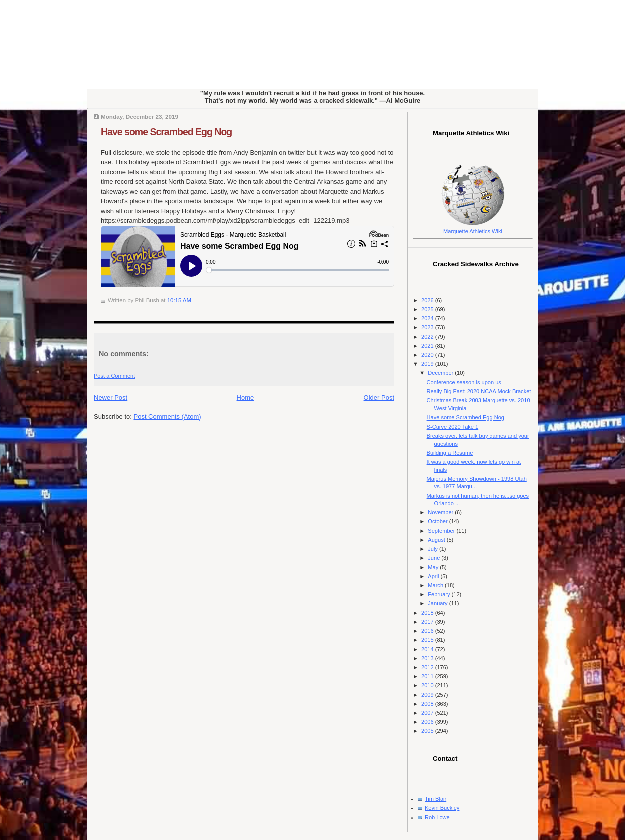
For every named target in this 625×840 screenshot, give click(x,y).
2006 (428, 722)
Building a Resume (450, 453)
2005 (428, 731)
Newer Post (110, 398)
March (436, 585)
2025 (428, 309)
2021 (428, 346)
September (442, 531)
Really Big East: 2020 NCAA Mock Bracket (479, 391)
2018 (428, 613)
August (437, 540)
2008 (428, 704)
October (438, 521)
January (438, 603)
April (434, 576)
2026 (428, 300)
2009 (428, 695)
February (439, 594)
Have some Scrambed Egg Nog (166, 132)
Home (246, 398)
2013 (428, 658)
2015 (428, 640)
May (434, 567)
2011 (428, 676)
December (441, 373)
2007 (428, 713)
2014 (428, 649)
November (441, 512)
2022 (428, 337)
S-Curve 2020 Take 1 (453, 427)
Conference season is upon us (464, 382)
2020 (428, 355)
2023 (428, 327)
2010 (428, 685)
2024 (428, 318)
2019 (428, 364)
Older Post (379, 398)
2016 (428, 631)
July (433, 549)
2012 (428, 667)
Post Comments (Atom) (168, 417)
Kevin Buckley (442, 808)
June (434, 558)
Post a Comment (114, 376)
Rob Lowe (437, 817)
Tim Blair (435, 799)
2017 (428, 622)
